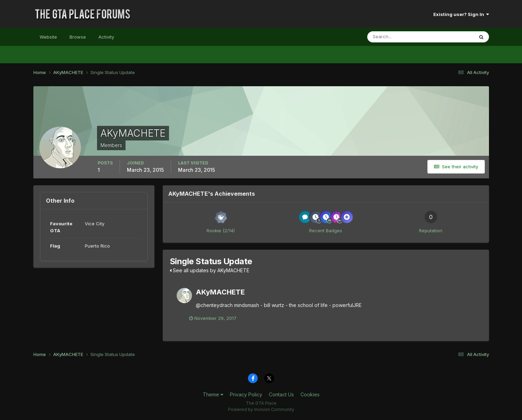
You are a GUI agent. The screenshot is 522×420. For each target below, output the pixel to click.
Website (48, 37)
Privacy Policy (246, 395)
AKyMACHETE (220, 292)
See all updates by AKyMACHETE (210, 270)
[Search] (398, 37)
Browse (78, 37)
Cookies (310, 395)
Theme (213, 395)
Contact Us (281, 395)
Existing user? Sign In (461, 14)
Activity (106, 37)
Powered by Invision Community (261, 410)
